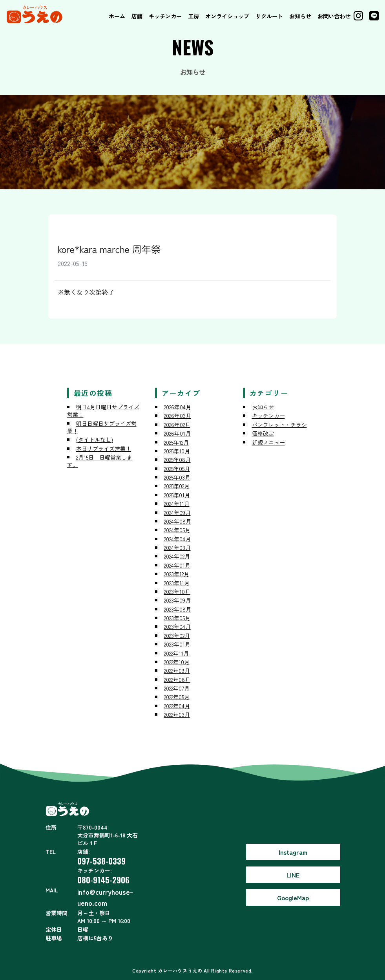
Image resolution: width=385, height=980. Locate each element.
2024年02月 (177, 556)
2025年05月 (177, 469)
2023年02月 (177, 636)
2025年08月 (177, 460)
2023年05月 (177, 618)
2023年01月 (177, 644)
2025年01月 (177, 495)
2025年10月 (177, 451)
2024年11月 (177, 504)
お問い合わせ (334, 16)
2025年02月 (177, 486)
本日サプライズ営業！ (104, 449)
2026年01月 (177, 433)
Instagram (293, 852)
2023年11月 (177, 583)
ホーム (117, 16)
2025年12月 (176, 442)
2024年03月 (177, 548)
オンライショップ (227, 16)
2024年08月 (178, 521)
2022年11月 (176, 653)
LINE (293, 875)
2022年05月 (177, 697)
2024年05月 (177, 530)
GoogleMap (293, 898)
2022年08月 (177, 680)
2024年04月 (177, 539)
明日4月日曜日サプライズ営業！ (103, 411)
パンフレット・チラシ (279, 425)
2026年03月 (178, 416)
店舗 (137, 16)
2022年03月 (177, 714)
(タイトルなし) (95, 440)
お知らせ (300, 16)
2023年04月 (177, 626)
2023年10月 (177, 592)
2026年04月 (178, 407)
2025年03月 (177, 477)
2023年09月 (177, 600)
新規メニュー (268, 442)
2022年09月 (177, 670)
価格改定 (263, 433)
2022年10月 (177, 662)
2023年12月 (177, 574)
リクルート (269, 16)
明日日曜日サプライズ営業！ (102, 427)
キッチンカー (165, 16)
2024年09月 (177, 513)
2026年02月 (177, 425)
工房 (193, 16)
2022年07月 (177, 688)
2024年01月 (177, 565)
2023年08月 (178, 609)
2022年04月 (177, 706)
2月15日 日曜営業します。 (100, 461)
